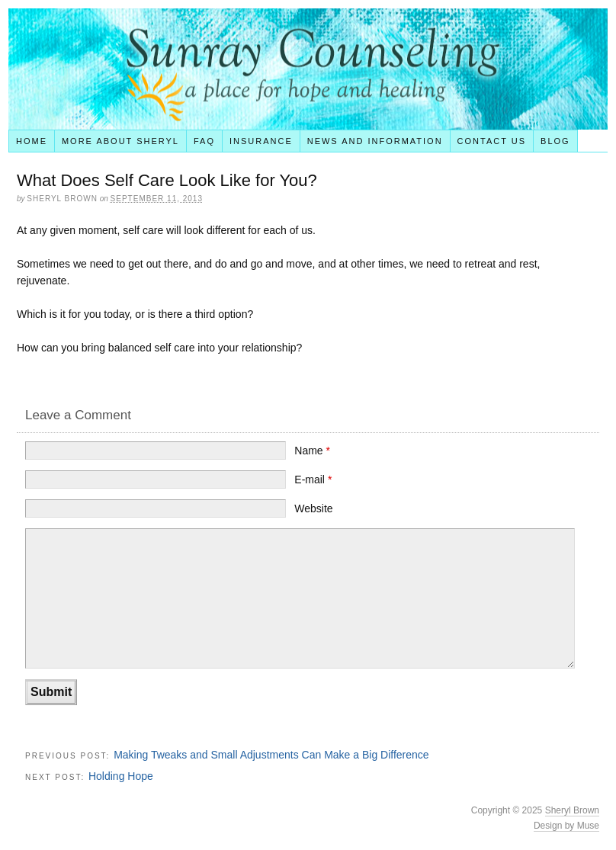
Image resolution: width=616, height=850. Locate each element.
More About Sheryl (120, 141)
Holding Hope (121, 776)
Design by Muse (566, 826)
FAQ (204, 141)
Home (32, 141)
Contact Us (492, 141)
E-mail (313, 480)
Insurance (261, 141)
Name (312, 451)
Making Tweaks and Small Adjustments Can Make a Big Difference (271, 755)
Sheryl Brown (572, 810)
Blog (555, 141)
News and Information (375, 141)
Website (313, 508)
